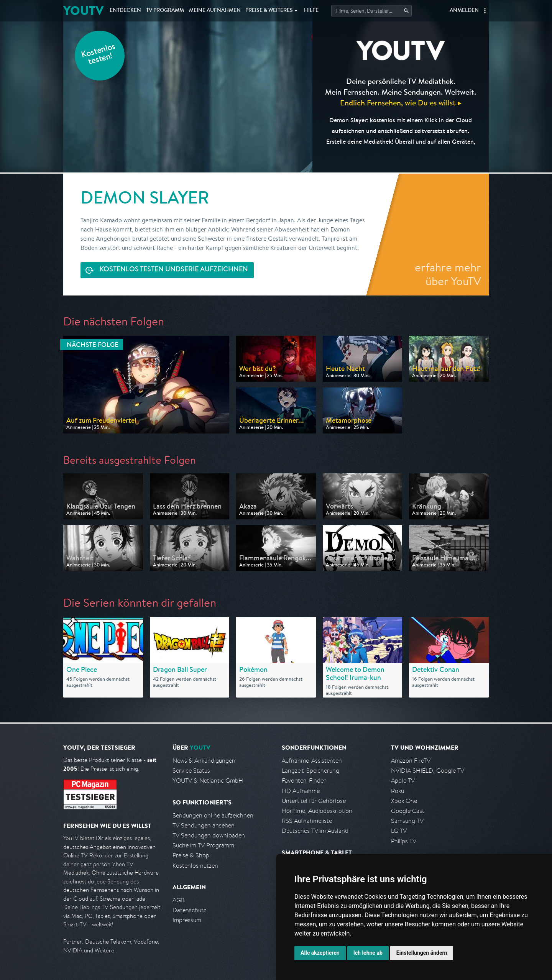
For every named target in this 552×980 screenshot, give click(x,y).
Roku (398, 791)
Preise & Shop (191, 855)
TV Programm (165, 11)
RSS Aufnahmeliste (307, 821)
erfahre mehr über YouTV (448, 274)
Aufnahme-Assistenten (312, 761)
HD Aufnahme (301, 791)
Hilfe (311, 11)
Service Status (191, 771)
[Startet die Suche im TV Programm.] (371, 11)
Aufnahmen (215, 11)
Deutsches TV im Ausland (315, 831)
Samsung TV (407, 821)
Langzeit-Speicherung (310, 771)
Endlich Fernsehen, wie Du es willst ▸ (401, 103)
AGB (179, 900)
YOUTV (83, 11)
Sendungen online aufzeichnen (213, 815)
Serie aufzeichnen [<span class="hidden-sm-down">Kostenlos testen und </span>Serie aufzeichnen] (174, 270)
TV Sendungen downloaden (209, 835)
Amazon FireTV (411, 761)
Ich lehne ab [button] (368, 953)
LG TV (399, 831)
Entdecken (125, 11)
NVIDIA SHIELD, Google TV (428, 771)
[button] (485, 11)
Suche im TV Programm (203, 845)
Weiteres (269, 11)
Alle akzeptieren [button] (320, 953)
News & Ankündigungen (204, 761)
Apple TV (403, 781)
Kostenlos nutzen (195, 866)
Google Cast (408, 811)
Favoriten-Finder (304, 781)
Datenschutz (189, 910)
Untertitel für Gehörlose (314, 801)
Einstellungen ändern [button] (422, 953)
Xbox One (404, 801)
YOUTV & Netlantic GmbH (208, 781)
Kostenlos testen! (99, 55)
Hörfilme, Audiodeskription (317, 811)
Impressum (187, 920)
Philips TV (404, 841)
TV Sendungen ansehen (204, 825)
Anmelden (464, 11)
